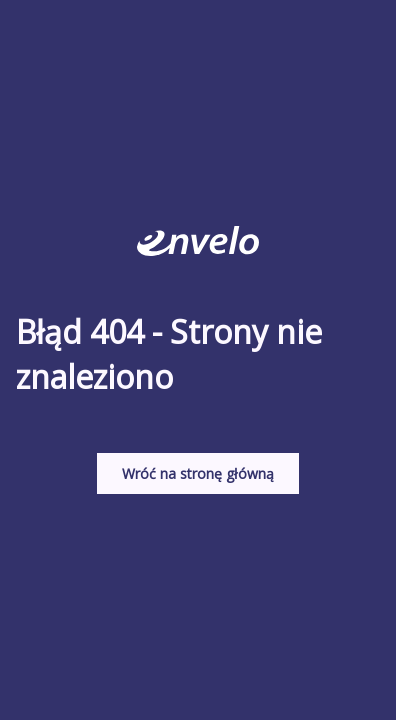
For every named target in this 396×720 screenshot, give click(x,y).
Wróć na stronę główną (198, 473)
